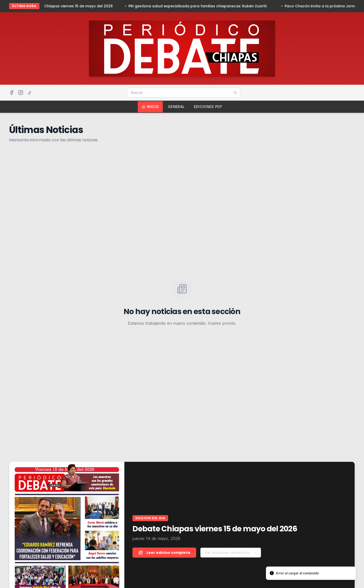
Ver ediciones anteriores (231, 553)
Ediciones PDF (208, 107)
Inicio (150, 107)
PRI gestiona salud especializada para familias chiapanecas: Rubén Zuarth (200, 6)
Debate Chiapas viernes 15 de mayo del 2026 (73, 6)
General (176, 107)
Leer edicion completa (164, 553)
